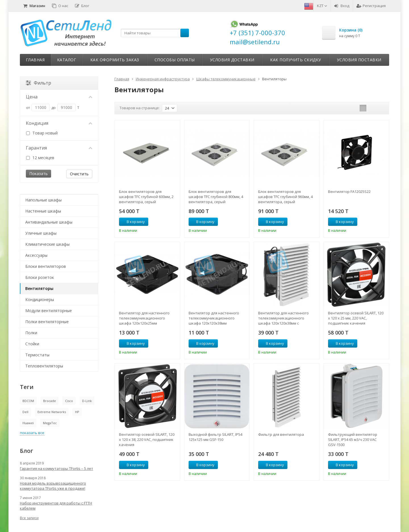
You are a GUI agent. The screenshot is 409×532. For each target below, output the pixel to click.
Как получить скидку (296, 60)
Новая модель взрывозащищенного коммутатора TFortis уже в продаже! (53, 486)
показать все (32, 433)
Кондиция (59, 123)
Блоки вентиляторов (46, 266)
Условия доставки (232, 60)
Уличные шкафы (41, 233)
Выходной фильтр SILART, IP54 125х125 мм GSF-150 (215, 437)
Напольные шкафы (43, 200)
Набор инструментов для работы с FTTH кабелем (56, 506)
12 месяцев (40, 158)
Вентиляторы (39, 288)
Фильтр (38, 83)
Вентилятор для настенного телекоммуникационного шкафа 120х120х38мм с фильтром (283, 318)
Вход (342, 6)
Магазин (34, 6)
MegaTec (50, 423)
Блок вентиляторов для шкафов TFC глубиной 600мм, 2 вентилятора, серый (146, 197)
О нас (60, 6)
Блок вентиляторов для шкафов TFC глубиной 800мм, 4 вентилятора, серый (216, 197)
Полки (31, 333)
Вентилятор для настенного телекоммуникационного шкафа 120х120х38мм (214, 318)
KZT (322, 6)
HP (77, 412)
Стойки (32, 344)
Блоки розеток (40, 277)
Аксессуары (36, 255)
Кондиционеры (40, 299)
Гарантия (59, 148)
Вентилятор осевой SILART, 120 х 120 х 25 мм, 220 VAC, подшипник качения (356, 318)
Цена (59, 97)
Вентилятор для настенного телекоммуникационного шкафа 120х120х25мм (144, 318)
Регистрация (371, 6)
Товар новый (42, 133)
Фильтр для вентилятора (281, 434)
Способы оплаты (175, 60)
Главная (35, 60)
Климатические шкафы (47, 244)
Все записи (29, 518)
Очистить (79, 174)
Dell (25, 412)
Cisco (69, 401)
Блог (82, 6)
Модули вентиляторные (49, 311)
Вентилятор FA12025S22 (349, 192)
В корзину (133, 222)
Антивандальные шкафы (49, 222)
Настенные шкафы (43, 211)
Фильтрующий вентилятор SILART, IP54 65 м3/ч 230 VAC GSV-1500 (353, 440)
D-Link (87, 401)
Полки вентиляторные (47, 322)
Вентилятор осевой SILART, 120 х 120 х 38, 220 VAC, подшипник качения (147, 440)
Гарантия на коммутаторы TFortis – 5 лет (57, 468)
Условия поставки (359, 60)
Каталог (67, 60)
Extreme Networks (52, 412)
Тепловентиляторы (44, 366)
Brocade (50, 401)
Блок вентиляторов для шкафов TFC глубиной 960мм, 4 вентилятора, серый (285, 197)
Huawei (28, 423)
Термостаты (37, 355)
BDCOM (28, 401)
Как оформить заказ (115, 60)
